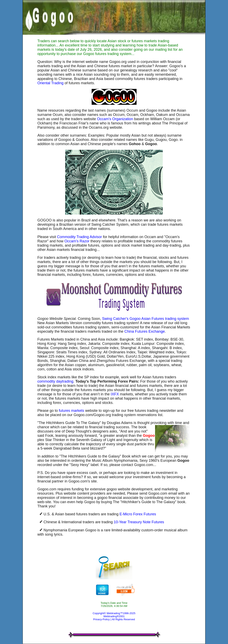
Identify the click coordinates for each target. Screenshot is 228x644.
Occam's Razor (77, 241)
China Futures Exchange (145, 331)
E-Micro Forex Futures (138, 514)
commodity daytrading (55, 381)
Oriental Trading (50, 83)
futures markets (72, 411)
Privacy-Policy (101, 619)
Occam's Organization (115, 119)
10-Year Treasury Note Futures (139, 522)
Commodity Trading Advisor (79, 237)
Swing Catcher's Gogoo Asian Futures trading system (145, 319)
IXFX (115, 394)
